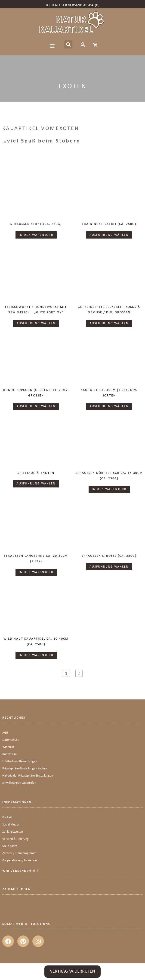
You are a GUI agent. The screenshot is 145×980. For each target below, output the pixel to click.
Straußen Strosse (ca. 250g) (109, 556)
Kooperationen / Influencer (20, 861)
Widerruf (8, 747)
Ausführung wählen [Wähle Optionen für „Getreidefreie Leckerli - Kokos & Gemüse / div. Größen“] (109, 323)
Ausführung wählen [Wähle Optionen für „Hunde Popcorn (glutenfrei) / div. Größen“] (36, 406)
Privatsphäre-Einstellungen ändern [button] (25, 769)
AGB (5, 733)
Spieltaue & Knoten (36, 473)
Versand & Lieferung (15, 839)
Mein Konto (10, 846)
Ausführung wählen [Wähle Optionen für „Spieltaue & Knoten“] (36, 484)
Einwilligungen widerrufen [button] (19, 783)
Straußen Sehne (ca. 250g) (36, 224)
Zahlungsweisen (13, 832)
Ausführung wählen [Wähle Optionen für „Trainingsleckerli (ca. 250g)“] (109, 235)
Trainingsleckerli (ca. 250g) (109, 224)
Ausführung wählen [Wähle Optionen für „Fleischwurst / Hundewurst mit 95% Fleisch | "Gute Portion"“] (36, 323)
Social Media (11, 825)
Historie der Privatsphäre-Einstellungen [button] (28, 776)
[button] (52, 46)
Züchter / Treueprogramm (19, 853)
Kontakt (7, 818)
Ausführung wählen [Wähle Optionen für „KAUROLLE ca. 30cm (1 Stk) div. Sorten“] (109, 406)
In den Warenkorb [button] (36, 235)
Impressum (9, 754)
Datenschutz (11, 740)
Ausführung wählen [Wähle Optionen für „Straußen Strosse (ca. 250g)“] (109, 567)
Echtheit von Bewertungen (20, 761)
